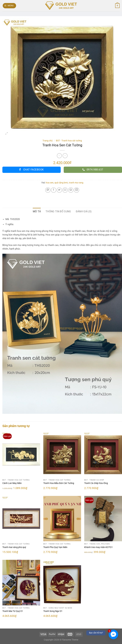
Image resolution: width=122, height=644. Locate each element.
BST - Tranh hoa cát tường (69, 141)
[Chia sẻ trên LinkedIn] (77, 190)
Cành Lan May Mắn (12, 483)
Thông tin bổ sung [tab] (58, 211)
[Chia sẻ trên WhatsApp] (48, 190)
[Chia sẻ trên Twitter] (59, 190)
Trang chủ (48, 141)
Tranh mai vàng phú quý (14, 547)
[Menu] (9, 6)
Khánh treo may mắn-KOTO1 (99, 547)
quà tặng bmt (61, 183)
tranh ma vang (76, 183)
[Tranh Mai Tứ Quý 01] (21, 582)
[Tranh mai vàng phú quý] (21, 519)
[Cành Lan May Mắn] (21, 455)
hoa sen (50, 183)
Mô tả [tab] (37, 211)
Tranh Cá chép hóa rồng (96, 483)
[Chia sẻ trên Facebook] (54, 190)
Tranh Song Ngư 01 (53, 611)
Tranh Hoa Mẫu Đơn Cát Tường (59, 483)
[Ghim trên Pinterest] (71, 190)
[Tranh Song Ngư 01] (62, 582)
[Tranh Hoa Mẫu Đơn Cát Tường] (62, 455)
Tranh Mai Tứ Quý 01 (13, 611)
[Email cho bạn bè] (65, 190)
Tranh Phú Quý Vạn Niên (55, 547)
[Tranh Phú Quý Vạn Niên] (62, 519)
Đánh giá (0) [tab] (84, 211)
